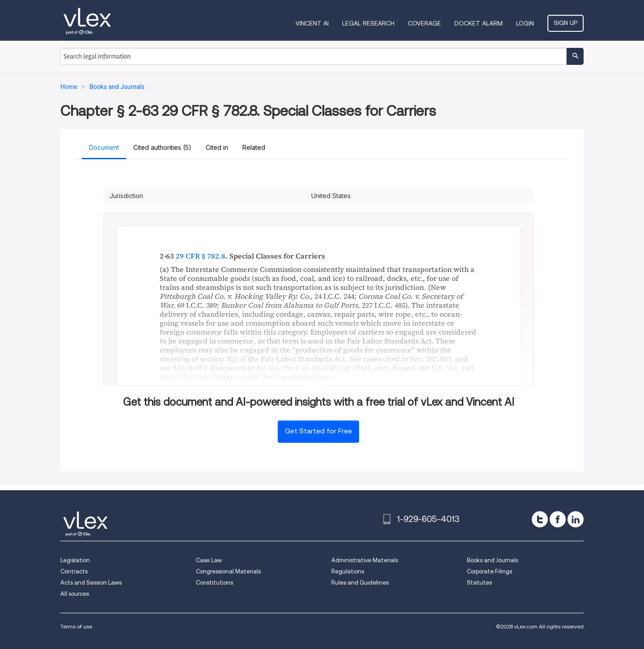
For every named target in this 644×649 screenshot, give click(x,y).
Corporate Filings (489, 571)
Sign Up (566, 23)
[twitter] (540, 519)
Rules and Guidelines (360, 583)
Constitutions (214, 583)
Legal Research (368, 23)
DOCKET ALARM (479, 23)
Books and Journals (492, 560)
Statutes (479, 583)
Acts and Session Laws (91, 583)
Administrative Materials (365, 560)
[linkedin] (576, 519)
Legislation (75, 560)
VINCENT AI (312, 23)
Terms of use (76, 626)
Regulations (348, 571)
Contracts (74, 571)
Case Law (209, 560)
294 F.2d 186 (302, 368)
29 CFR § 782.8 (201, 256)
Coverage (424, 23)
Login (525, 23)
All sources (75, 594)
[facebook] (558, 519)
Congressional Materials (228, 571)
